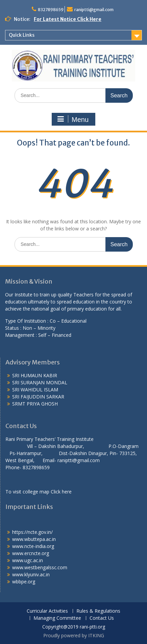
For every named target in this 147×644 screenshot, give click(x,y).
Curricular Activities (47, 611)
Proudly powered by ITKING (74, 635)
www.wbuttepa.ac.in (34, 539)
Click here (61, 492)
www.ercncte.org (31, 553)
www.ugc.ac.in (28, 560)
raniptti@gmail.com (94, 10)
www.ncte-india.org (33, 546)
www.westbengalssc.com (40, 567)
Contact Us (102, 618)
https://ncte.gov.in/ (32, 532)
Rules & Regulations (98, 611)
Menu (73, 119)
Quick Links (22, 35)
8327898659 (51, 10)
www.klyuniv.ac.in (31, 574)
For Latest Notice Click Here (68, 19)
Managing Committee (57, 618)
